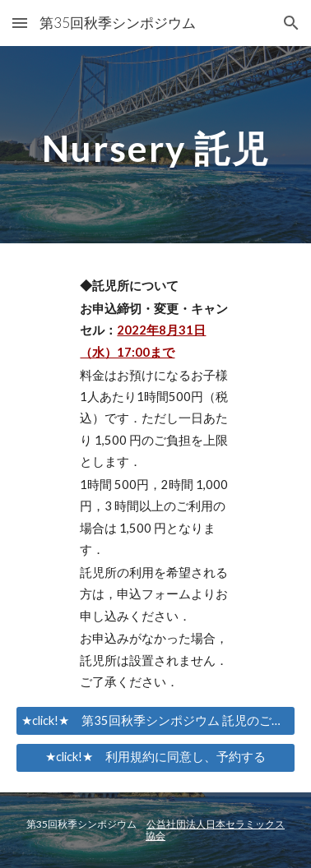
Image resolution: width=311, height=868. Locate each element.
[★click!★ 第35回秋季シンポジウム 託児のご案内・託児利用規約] (155, 721)
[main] (155, 145)
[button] (20, 23)
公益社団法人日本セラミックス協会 (215, 830)
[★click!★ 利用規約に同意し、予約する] (155, 757)
